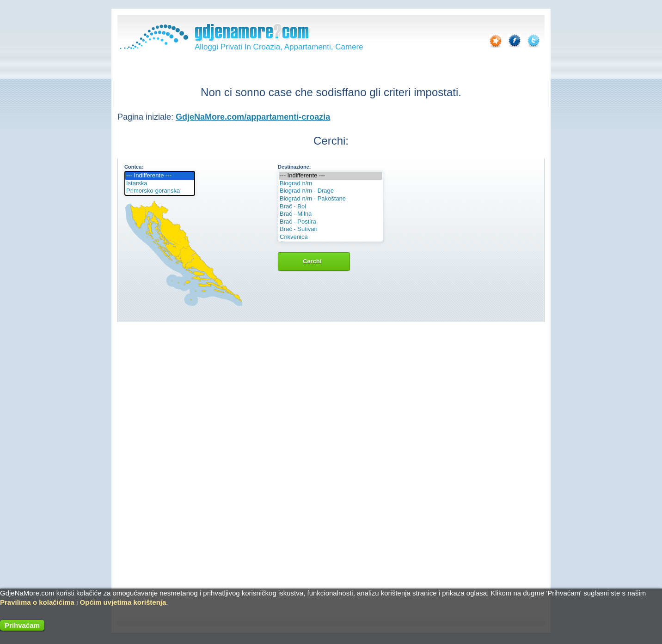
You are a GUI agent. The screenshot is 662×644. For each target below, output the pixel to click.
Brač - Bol (331, 207)
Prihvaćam (22, 625)
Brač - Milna (331, 214)
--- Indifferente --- (160, 176)
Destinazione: (294, 167)
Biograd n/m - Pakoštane (331, 199)
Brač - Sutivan (331, 229)
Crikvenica (331, 237)
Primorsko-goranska (160, 191)
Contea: (134, 167)
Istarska (160, 184)
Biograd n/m (331, 184)
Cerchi (314, 261)
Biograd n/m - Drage (331, 191)
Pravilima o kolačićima (37, 602)
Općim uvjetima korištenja (123, 602)
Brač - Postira (331, 222)
